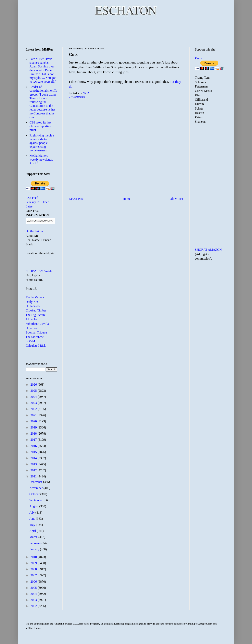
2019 (34, 427)
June (33, 519)
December (36, 482)
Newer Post (76, 199)
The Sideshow (35, 337)
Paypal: (200, 58)
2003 (34, 600)
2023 (34, 403)
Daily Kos (32, 302)
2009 (34, 563)
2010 (34, 557)
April (33, 531)
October (35, 494)
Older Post (176, 199)
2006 (34, 582)
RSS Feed (32, 198)
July (32, 513)
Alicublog (32, 319)
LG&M (30, 341)
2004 (34, 594)
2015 (34, 452)
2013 (34, 464)
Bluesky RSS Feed (37, 202)
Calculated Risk (36, 346)
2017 (34, 440)
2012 (34, 470)
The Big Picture (36, 315)
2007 (34, 575)
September (36, 500)
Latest (29, 206)
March (34, 537)
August (34, 506)
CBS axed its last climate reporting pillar (40, 126)
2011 (34, 476)
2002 (34, 606)
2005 (34, 588)
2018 (34, 433)
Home (127, 199)
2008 (34, 569)
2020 (34, 421)
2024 (34, 397)
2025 (34, 391)
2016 (34, 446)
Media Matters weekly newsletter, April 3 (41, 159)
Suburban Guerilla (37, 324)
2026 (34, 385)
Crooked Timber (36, 310)
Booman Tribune (36, 332)
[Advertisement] (126, 31)
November (36, 488)
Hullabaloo (33, 306)
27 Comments (77, 97)
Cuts (73, 54)
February (35, 543)
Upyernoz (32, 328)
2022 (34, 409)
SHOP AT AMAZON (39, 271)
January (35, 549)
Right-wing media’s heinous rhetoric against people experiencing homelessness (42, 143)
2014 (34, 458)
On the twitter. (35, 231)
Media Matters (35, 297)
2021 (34, 415)
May (33, 525)
